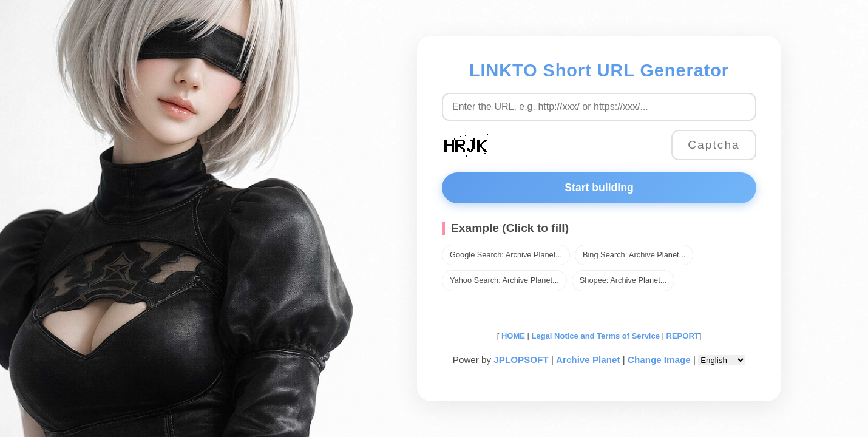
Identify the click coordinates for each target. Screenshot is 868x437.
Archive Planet (588, 360)
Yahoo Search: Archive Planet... (504, 280)
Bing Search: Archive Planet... (634, 255)
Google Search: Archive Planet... (506, 255)
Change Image (659, 360)
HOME (512, 336)
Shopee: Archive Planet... (623, 280)
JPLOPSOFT (521, 360)
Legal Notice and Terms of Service (596, 336)
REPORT (683, 336)
